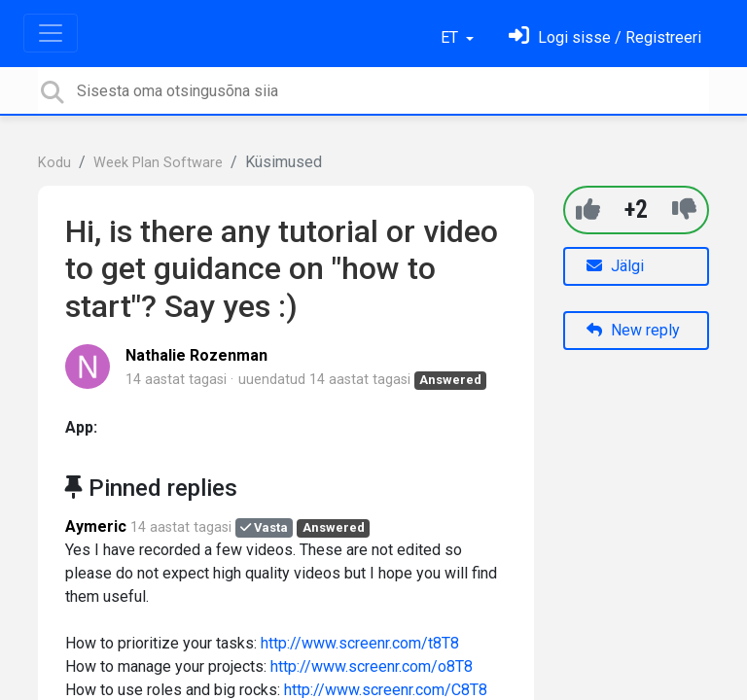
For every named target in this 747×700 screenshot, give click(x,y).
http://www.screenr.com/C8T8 (386, 690)
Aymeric (96, 526)
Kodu (54, 163)
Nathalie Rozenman (196, 355)
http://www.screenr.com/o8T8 (372, 666)
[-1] (684, 210)
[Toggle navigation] (51, 33)
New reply (633, 330)
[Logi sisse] (605, 37)
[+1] (588, 210)
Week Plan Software (158, 163)
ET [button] (451, 37)
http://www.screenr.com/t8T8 (360, 643)
